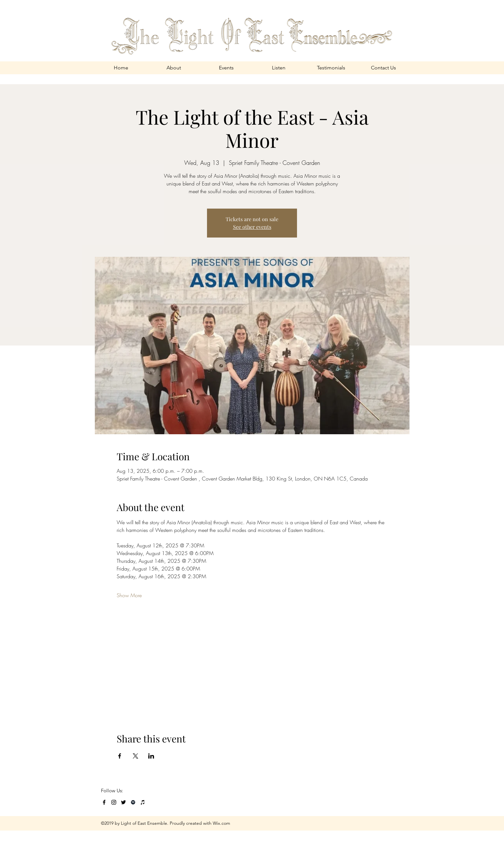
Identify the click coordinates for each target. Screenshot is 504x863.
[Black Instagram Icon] (114, 802)
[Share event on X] (135, 756)
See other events (252, 227)
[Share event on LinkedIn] (151, 756)
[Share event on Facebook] (120, 756)
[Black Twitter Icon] (123, 802)
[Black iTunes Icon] (143, 802)
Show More (129, 595)
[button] (174, 68)
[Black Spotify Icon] (133, 802)
